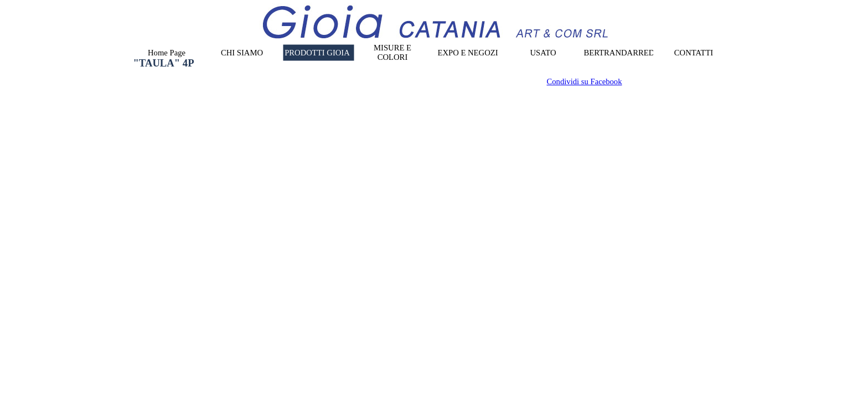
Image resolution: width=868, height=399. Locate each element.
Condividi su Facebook (585, 81)
